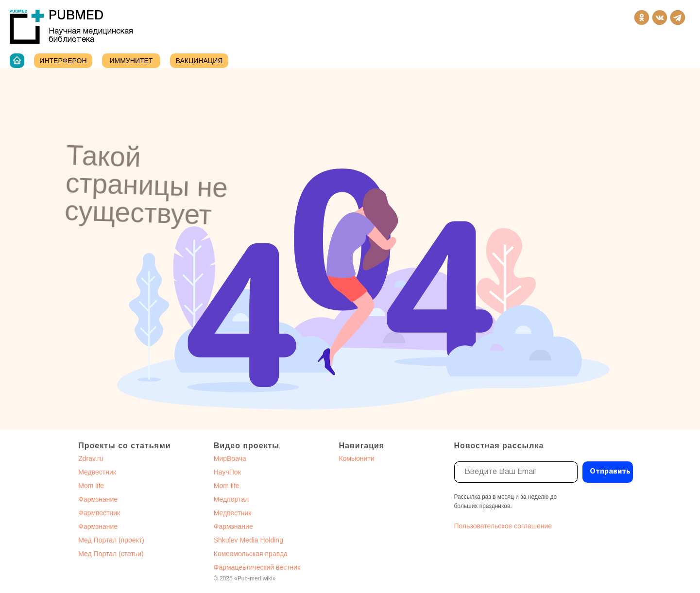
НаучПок (227, 472)
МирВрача (230, 458)
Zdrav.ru (91, 458)
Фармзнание (98, 499)
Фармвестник (99, 513)
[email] (516, 472)
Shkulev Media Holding (248, 540)
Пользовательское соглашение (503, 526)
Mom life (91, 486)
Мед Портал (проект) (111, 540)
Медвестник (97, 472)
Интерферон (63, 61)
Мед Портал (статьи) (111, 554)
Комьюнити (357, 458)
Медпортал (231, 499)
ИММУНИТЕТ (131, 61)
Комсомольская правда (251, 554)
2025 (227, 578)
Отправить (610, 472)
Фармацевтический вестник (257, 567)
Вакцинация (199, 61)
